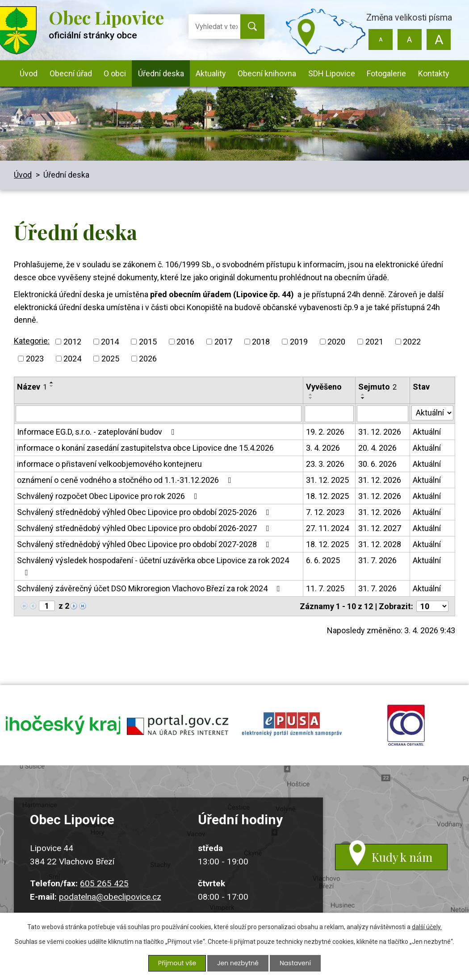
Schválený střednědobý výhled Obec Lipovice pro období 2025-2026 (145, 512)
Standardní (409, 39)
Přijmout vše (177, 963)
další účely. (427, 927)
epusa (292, 725)
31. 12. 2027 (380, 528)
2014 (110, 342)
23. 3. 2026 (325, 464)
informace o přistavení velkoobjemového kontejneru (109, 464)
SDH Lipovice (332, 73)
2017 (223, 342)
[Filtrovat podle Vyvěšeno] (329, 414)
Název (32, 387)
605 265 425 (104, 883)
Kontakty (434, 73)
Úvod (29, 73)
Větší (438, 39)
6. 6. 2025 (323, 560)
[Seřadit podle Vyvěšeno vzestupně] (311, 394)
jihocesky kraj (63, 725)
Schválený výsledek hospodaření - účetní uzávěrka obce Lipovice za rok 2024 (153, 566)
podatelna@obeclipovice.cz (110, 897)
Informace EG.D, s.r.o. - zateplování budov (98, 432)
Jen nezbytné (238, 963)
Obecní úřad (71, 73)
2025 (110, 359)
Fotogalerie (386, 73)
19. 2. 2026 (325, 432)
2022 (412, 342)
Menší (381, 39)
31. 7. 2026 (377, 560)
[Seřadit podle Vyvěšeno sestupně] (311, 398)
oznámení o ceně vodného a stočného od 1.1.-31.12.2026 (126, 480)
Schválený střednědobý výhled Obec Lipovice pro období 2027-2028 (145, 544)
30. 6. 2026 (377, 464)
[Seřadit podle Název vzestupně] (52, 382)
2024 (72, 359)
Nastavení (295, 963)
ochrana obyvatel (406, 725)
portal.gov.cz (177, 725)
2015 (148, 342)
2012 (72, 342)
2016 (185, 342)
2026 (148, 359)
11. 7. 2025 (325, 588)
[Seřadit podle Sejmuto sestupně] (363, 398)
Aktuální (427, 432)
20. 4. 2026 (377, 448)
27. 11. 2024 (327, 528)
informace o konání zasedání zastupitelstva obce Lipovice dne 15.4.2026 (145, 448)
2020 (336, 342)
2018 (261, 342)
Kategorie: (32, 341)
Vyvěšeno (324, 387)
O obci (115, 73)
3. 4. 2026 (323, 448)
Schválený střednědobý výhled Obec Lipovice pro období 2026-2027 (145, 528)
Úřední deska (161, 73)
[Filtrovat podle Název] (159, 414)
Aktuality (211, 73)
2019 (299, 342)
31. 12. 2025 (327, 480)
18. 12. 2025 (327, 496)
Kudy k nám (402, 857)
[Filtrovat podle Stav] (432, 413)
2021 (374, 342)
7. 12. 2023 (325, 512)
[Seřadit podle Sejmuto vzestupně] (363, 394)
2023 (35, 359)
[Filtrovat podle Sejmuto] (383, 414)
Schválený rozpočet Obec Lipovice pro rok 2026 (109, 496)
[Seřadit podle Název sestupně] (52, 386)
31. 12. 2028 (380, 544)
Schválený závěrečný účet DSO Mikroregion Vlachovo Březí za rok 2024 (150, 588)
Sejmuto (377, 387)
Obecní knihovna (267, 73)
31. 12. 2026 (380, 432)
